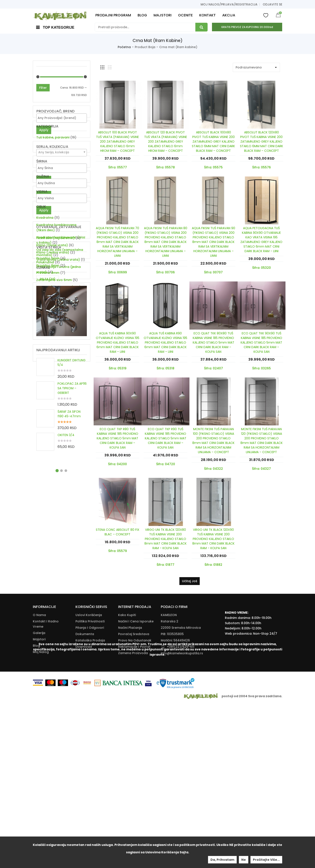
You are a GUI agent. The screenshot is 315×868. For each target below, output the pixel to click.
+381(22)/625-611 (181, 789)
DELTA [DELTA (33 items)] (48, 491)
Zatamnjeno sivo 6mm (54, 464)
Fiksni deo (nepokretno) (55, 382)
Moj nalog (41, 794)
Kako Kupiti (127, 757)
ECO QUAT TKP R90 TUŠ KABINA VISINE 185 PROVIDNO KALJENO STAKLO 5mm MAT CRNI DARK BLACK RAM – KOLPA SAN (166, 438)
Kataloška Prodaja (90, 783)
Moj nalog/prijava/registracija (229, 4)
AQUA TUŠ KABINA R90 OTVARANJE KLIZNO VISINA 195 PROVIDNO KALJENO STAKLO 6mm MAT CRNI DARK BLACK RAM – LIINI (165, 342)
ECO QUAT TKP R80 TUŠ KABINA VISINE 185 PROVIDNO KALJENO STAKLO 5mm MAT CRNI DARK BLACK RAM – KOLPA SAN (117, 438)
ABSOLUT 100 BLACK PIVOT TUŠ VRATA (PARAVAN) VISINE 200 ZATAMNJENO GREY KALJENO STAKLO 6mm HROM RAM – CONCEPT (117, 141)
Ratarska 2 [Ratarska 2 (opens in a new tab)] (170, 764)
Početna (124, 47)
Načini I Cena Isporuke (136, 764)
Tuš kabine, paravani (53, 157)
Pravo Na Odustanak (135, 783)
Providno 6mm (48, 450)
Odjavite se (272, 4)
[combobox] (62, 179)
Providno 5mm (48, 442)
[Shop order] (256, 67)
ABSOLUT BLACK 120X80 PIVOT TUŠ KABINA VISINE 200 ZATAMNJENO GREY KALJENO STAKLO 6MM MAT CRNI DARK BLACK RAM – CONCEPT (262, 141)
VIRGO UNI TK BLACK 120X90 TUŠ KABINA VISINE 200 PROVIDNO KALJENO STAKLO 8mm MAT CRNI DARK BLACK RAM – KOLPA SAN (213, 539)
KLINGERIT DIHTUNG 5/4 (72, 614)
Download (84, 789)
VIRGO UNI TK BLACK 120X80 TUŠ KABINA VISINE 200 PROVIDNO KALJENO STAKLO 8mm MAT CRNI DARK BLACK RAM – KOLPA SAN (165, 539)
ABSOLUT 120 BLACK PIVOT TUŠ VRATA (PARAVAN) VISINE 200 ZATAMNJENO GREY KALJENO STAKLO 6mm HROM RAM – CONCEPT (166, 141)
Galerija (39, 775)
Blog (36, 788)
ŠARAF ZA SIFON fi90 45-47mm (69, 665)
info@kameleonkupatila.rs (182, 796)
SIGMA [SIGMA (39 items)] (48, 507)
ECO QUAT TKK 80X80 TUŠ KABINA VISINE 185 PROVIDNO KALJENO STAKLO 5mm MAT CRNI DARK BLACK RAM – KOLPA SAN (213, 342)
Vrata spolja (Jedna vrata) (58, 403)
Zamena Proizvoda (133, 795)
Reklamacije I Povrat (134, 789)
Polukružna (45, 355)
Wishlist (266, 15)
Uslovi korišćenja (89, 757)
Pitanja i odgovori (90, 770)
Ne (244, 860)
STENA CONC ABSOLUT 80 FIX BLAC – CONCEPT (118, 532)
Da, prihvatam (222, 860)
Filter (43, 88)
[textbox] (63, 118)
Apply (44, 130)
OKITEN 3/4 (66, 686)
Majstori (39, 782)
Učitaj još (190, 581)
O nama (39, 757)
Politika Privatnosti (90, 764)
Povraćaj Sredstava (134, 776)
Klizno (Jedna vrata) (53, 396)
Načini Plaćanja (130, 770)
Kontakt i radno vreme (46, 766)
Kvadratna (45, 311)
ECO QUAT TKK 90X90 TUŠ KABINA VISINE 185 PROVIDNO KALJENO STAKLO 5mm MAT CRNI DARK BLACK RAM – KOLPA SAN (261, 342)
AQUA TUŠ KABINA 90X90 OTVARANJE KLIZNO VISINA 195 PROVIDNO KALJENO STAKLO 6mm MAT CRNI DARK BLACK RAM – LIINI (118, 342)
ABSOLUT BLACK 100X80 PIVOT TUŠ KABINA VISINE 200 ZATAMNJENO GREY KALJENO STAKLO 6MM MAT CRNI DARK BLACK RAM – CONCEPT (213, 141)
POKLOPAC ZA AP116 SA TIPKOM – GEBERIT (72, 639)
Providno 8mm (48, 457)
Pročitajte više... (266, 860)
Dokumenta (85, 776)
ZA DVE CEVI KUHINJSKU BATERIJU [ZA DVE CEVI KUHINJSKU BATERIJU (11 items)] (57, 518)
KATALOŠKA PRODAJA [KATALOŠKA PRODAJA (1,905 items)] (60, 499)
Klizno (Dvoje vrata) (52, 389)
